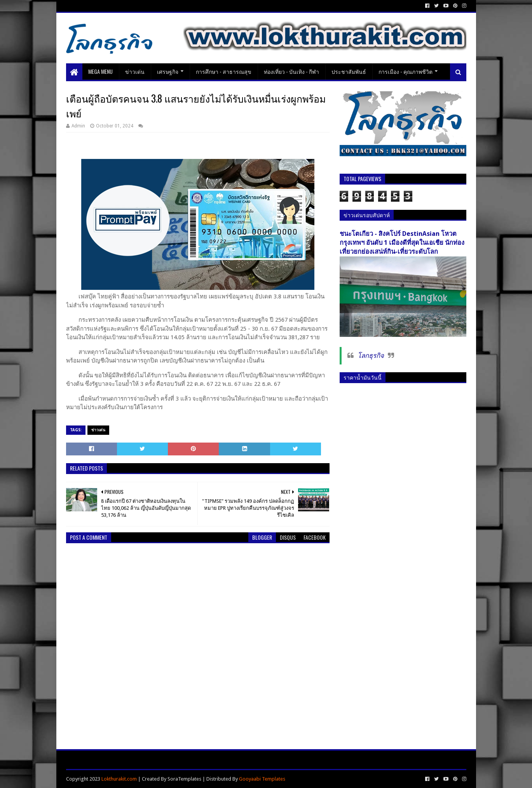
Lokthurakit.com (119, 779)
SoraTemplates (184, 779)
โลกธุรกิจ (371, 356)
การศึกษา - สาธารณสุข (224, 71)
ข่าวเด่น (135, 71)
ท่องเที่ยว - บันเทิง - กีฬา (291, 71)
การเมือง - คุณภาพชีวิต (406, 71)
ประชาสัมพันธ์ (349, 71)
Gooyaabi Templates (262, 779)
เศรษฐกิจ (168, 71)
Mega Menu (100, 71)
